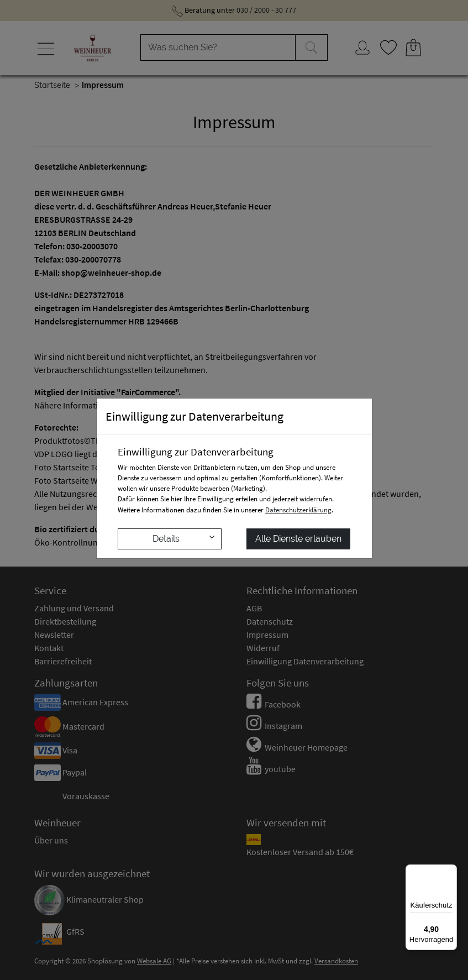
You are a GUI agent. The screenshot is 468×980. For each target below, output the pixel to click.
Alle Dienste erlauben (298, 539)
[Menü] (450, 871)
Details (184, 538)
